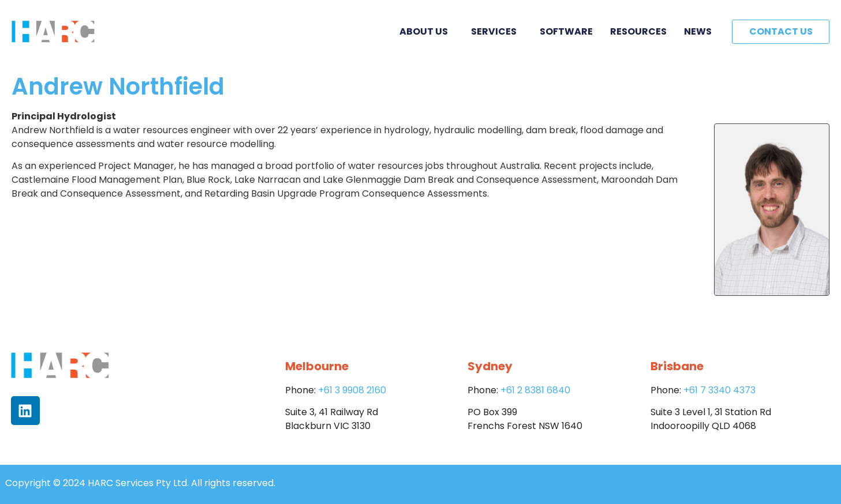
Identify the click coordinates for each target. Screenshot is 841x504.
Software (566, 31)
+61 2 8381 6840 (535, 390)
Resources (638, 31)
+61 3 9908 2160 (352, 390)
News (698, 31)
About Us (427, 31)
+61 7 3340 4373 (719, 390)
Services (497, 31)
